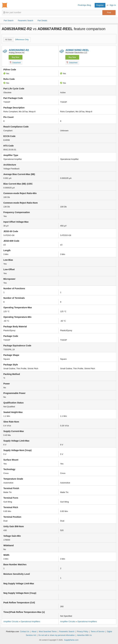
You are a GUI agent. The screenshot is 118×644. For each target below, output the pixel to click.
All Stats (8, 40)
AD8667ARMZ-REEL (77, 50)
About (34, 632)
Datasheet (15, 62)
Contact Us (25, 632)
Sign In (113, 5)
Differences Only (22, 40)
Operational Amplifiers (30, 622)
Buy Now (16, 57)
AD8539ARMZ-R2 (19, 50)
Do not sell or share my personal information (56, 635)
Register (100, 5)
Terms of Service (97, 632)
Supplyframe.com (71, 640)
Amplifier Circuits (11, 622)
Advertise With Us (84, 635)
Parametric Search (67, 632)
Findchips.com (5, 5)
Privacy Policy (83, 632)
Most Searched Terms (48, 632)
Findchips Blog (84, 5)
